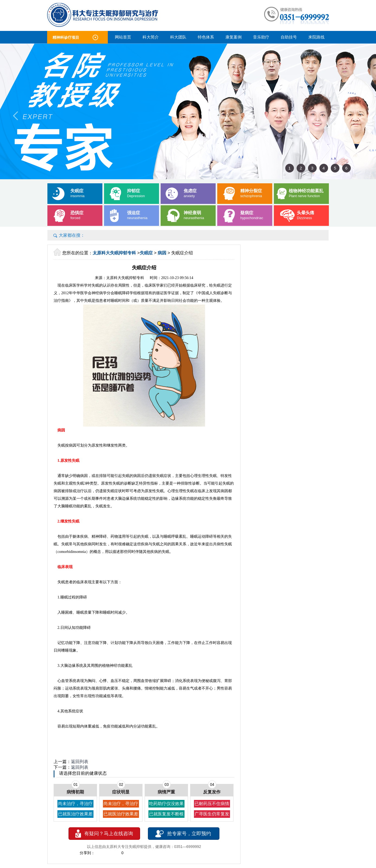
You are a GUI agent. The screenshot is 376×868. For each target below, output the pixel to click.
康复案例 (234, 37)
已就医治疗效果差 (75, 814)
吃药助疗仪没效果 (166, 804)
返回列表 (80, 762)
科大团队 (178, 37)
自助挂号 (289, 37)
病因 (162, 253)
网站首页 (123, 37)
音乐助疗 (261, 37)
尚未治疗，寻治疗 (75, 804)
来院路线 (316, 37)
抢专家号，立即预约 (189, 834)
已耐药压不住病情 (212, 804)
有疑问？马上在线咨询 (109, 834)
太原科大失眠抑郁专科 (114, 253)
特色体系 (206, 37)
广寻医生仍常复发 (212, 814)
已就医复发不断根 (166, 814)
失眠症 (146, 253)
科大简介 (151, 37)
